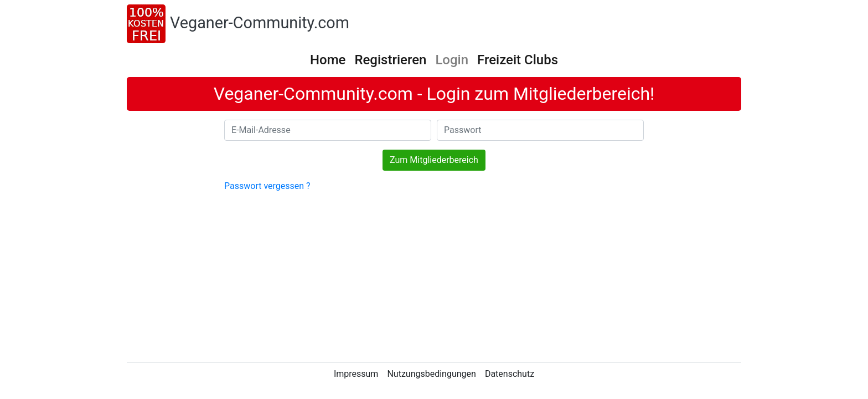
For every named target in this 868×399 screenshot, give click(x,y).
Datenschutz (510, 374)
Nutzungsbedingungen (431, 374)
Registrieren (390, 60)
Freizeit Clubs (518, 60)
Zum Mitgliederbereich (434, 160)
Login (452, 60)
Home (328, 60)
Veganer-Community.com (260, 23)
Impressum (356, 374)
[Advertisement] (434, 276)
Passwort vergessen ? (267, 186)
